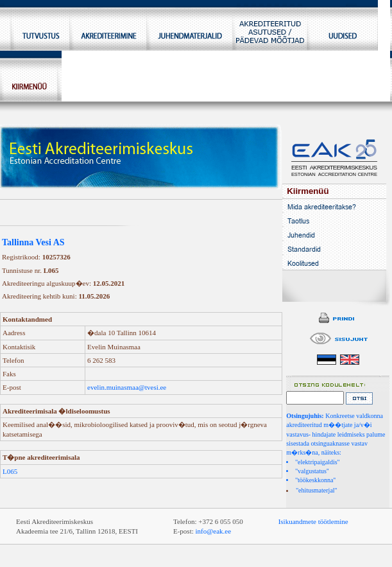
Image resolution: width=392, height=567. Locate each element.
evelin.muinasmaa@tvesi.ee (127, 387)
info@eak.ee (214, 531)
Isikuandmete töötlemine (313, 521)
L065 (10, 471)
